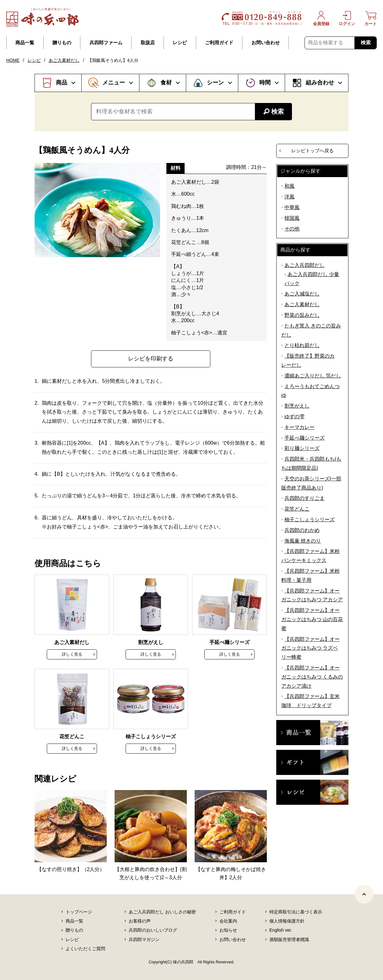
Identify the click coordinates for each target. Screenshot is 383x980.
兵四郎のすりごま (305, 498)
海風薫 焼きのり (303, 541)
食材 (166, 83)
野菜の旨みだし (302, 315)
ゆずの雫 (294, 417)
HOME (13, 60)
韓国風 (292, 218)
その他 (292, 229)
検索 (366, 43)
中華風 (292, 207)
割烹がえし (297, 406)
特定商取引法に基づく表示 (296, 912)
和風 (289, 186)
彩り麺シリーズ (302, 448)
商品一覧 (25, 43)
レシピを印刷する (151, 359)
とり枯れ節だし (302, 345)
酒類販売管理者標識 (289, 939)
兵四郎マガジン (144, 939)
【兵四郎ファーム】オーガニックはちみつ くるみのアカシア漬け (312, 677)
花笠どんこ (297, 509)
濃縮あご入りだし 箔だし (313, 376)
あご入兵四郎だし (305, 265)
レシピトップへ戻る (313, 151)
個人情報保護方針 (287, 921)
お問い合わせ (266, 43)
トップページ (79, 912)
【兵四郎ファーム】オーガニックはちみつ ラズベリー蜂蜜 (310, 648)
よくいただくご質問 (85, 949)
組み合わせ (320, 83)
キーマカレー (299, 427)
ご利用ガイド (219, 43)
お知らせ (228, 930)
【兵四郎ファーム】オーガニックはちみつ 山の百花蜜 (312, 619)
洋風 (289, 197)
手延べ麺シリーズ (305, 438)
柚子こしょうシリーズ (310, 520)
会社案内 (228, 921)
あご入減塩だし (302, 294)
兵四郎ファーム (106, 43)
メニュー (114, 83)
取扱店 (148, 43)
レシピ (180, 43)
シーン (215, 83)
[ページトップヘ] (364, 894)
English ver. (281, 930)
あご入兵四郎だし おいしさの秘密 (162, 912)
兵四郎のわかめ (302, 530)
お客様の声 (140, 921)
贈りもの (62, 43)
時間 (265, 83)
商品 (62, 83)
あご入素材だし (64, 60)
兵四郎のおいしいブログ (153, 930)
